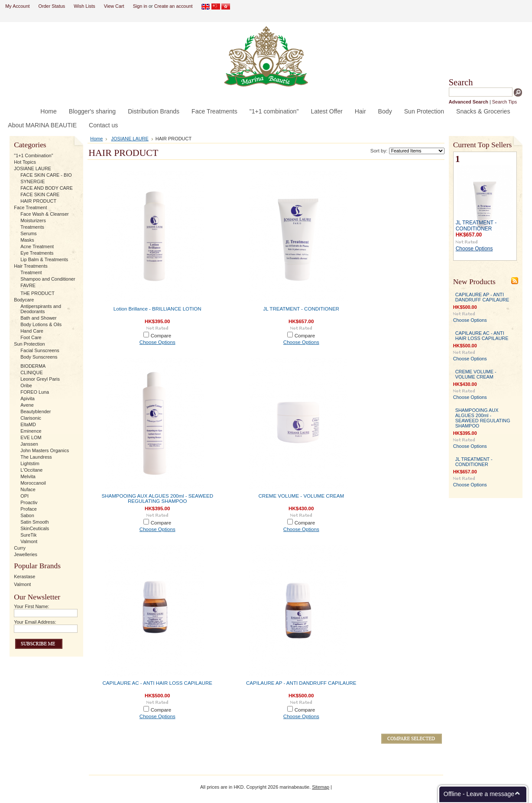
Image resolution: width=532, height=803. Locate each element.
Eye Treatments (37, 253)
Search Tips (504, 102)
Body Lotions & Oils (41, 324)
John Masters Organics (45, 450)
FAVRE (28, 285)
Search (461, 82)
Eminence (31, 431)
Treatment (31, 272)
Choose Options (157, 342)
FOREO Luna (35, 392)
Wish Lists (84, 6)
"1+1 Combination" (33, 155)
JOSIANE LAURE (32, 168)
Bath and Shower (38, 318)
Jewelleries (26, 554)
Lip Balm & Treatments (44, 259)
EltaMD (28, 424)
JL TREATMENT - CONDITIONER (301, 309)
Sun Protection (29, 344)
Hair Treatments (31, 266)
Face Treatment (30, 207)
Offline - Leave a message (479, 794)
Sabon (27, 515)
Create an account (174, 6)
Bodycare (24, 300)
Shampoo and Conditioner (48, 279)
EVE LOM (31, 437)
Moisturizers (33, 220)
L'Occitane (31, 470)
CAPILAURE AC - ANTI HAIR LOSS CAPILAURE (157, 683)
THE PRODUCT (37, 293)
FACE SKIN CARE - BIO (46, 175)
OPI (24, 496)
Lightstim (30, 463)
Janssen (29, 444)
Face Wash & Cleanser (44, 214)
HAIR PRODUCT (38, 201)
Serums (28, 233)
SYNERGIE (32, 181)
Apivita (28, 398)
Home (96, 139)
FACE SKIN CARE (40, 194)
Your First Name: (31, 606)
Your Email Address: (35, 622)
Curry (20, 548)
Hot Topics (25, 162)
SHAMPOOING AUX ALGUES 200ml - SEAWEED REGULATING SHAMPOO (158, 499)
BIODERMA (33, 366)
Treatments (32, 227)
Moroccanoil (33, 483)
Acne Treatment (37, 246)
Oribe (26, 385)
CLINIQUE (31, 372)
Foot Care (31, 337)
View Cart (114, 6)
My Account (17, 6)
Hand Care (32, 331)
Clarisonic (31, 418)
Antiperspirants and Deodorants (41, 309)
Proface (28, 509)
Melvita (28, 476)
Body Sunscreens (39, 357)
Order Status (52, 6)
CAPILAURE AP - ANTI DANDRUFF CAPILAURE (301, 683)
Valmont (29, 541)
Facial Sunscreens (40, 350)
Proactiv (29, 502)
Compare (161, 336)
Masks (27, 240)
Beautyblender (36, 411)
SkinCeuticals (35, 528)
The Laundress (36, 457)
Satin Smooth (34, 522)
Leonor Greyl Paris (40, 379)
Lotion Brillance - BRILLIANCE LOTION (157, 309)
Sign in (140, 6)
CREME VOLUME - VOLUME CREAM (301, 496)
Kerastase (24, 576)
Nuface (28, 489)
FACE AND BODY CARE (47, 188)
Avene (27, 405)
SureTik (28, 535)
